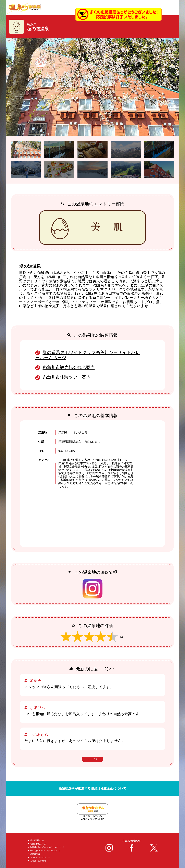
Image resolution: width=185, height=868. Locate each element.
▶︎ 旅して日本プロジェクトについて (44, 851)
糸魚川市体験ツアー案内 (67, 377)
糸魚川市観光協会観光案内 (69, 367)
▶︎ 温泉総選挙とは (36, 840)
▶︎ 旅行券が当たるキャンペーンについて (46, 847)
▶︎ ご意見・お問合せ (37, 861)
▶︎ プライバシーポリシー (39, 857)
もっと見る (92, 759)
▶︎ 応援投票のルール (37, 844)
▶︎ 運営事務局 (34, 854)
